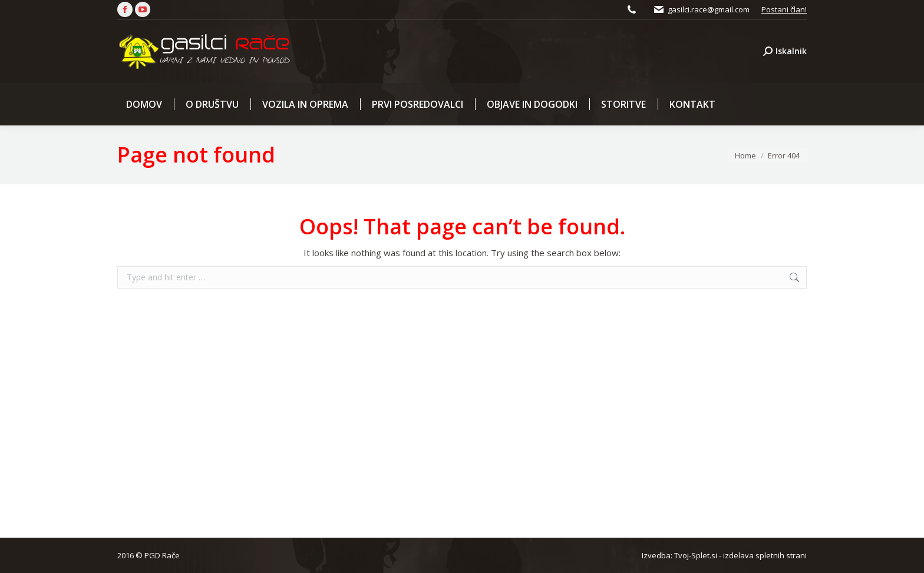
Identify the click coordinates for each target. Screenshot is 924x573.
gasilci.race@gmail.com (709, 9)
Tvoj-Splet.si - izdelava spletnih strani (740, 555)
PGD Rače (162, 555)
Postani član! (784, 9)
